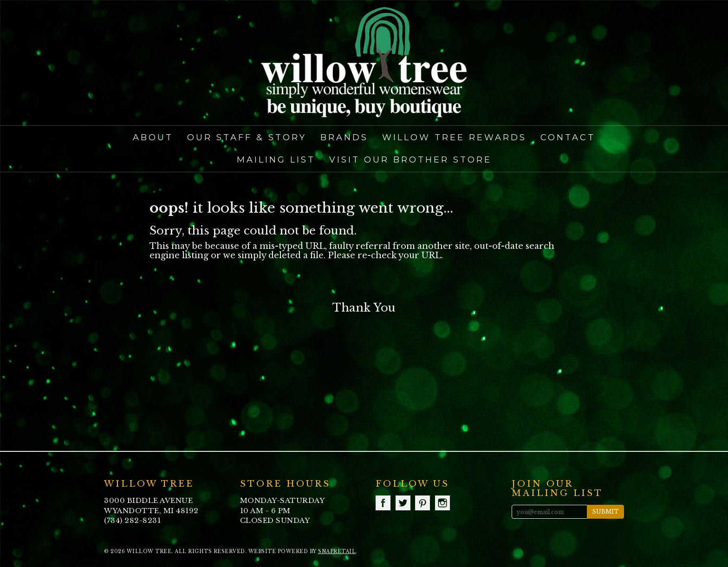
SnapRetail (337, 551)
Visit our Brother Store (410, 160)
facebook (383, 503)
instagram (442, 503)
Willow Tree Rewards (454, 137)
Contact (568, 137)
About (153, 137)
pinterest (422, 503)
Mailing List (276, 160)
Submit (605, 512)
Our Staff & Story (247, 137)
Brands (344, 137)
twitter (403, 503)
